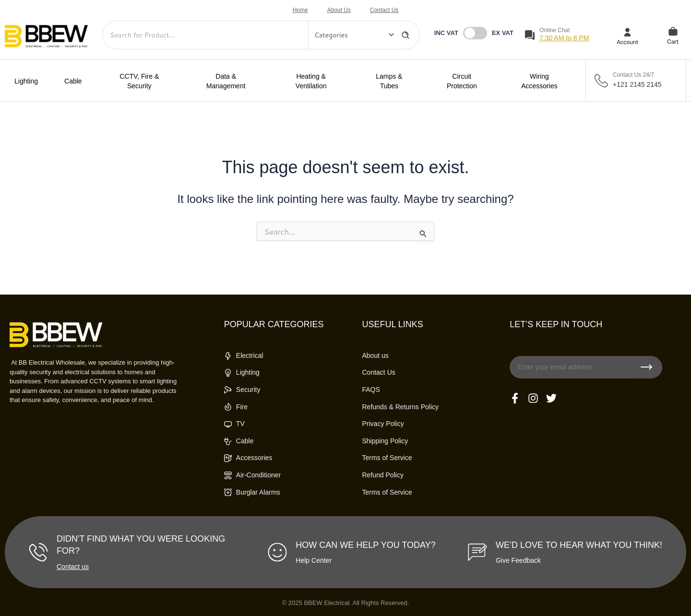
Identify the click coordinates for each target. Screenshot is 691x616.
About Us (339, 10)
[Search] (405, 35)
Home (300, 10)
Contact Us (384, 10)
